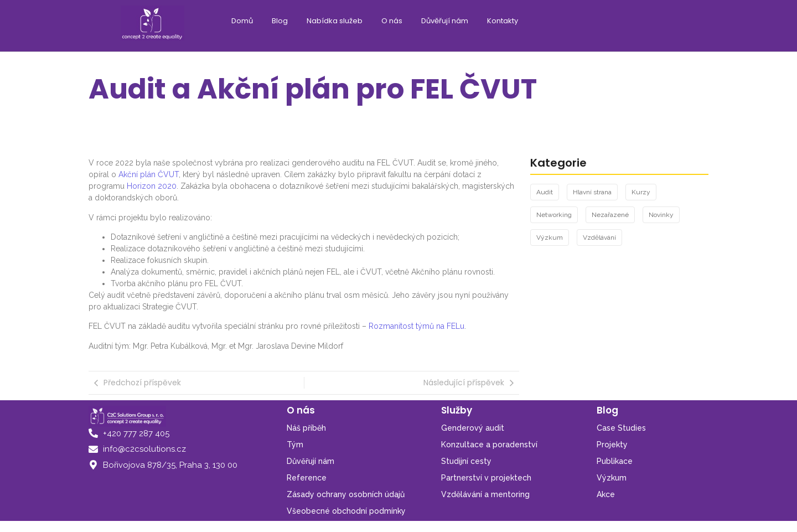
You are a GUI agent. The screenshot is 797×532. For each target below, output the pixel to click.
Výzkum (612, 478)
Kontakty (503, 21)
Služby (457, 410)
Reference (307, 478)
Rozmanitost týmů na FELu (416, 326)
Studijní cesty (466, 461)
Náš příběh (306, 428)
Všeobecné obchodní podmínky (346, 511)
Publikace (615, 461)
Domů (242, 21)
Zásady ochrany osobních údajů (346, 494)
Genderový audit (473, 428)
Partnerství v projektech (486, 478)
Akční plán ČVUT (149, 174)
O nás (392, 21)
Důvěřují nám (445, 21)
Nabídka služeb (335, 21)
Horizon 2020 (152, 186)
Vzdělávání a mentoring (485, 494)
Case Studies (621, 428)
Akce (606, 494)
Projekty (612, 445)
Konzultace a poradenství (489, 445)
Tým (295, 445)
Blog (280, 21)
